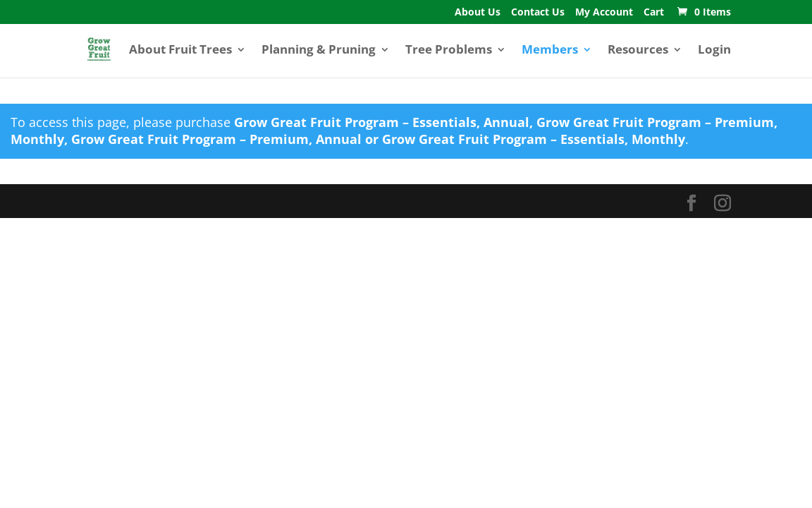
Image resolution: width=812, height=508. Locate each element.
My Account (604, 13)
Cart (654, 13)
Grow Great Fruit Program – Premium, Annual (216, 139)
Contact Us (538, 13)
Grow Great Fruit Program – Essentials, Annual (382, 122)
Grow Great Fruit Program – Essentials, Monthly (534, 139)
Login (714, 51)
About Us (478, 13)
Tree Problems (449, 51)
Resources (638, 51)
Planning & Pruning (319, 51)
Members (550, 51)
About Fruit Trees (180, 51)
